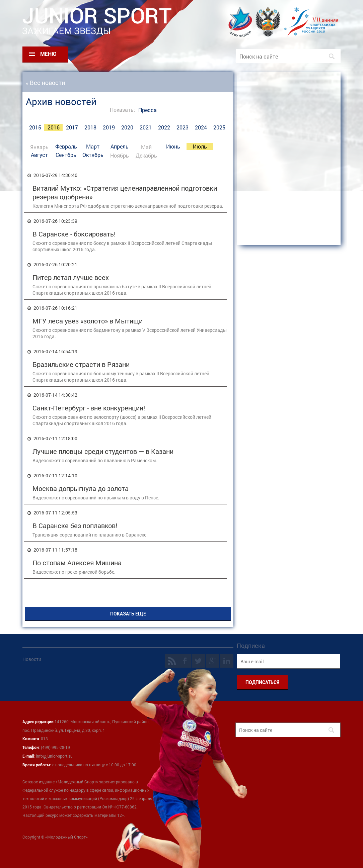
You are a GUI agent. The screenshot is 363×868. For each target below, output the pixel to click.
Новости (32, 659)
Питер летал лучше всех (71, 277)
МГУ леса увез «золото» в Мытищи (88, 321)
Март (93, 146)
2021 (146, 127)
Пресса (148, 110)
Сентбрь (66, 155)
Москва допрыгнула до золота (81, 488)
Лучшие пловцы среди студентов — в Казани (103, 451)
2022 (164, 127)
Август (39, 155)
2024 (201, 127)
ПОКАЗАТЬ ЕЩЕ (128, 614)
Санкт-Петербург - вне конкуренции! (89, 408)
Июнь (173, 146)
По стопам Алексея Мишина (77, 563)
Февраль (66, 146)
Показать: (122, 110)
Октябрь (93, 155)
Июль (200, 146)
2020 (127, 127)
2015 (35, 127)
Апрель (120, 146)
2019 (109, 127)
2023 (183, 127)
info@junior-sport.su (54, 756)
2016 (54, 127)
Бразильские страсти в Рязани (81, 364)
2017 (72, 127)
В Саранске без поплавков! (75, 525)
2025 (219, 127)
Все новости (47, 83)
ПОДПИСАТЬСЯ (262, 682)
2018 (90, 127)
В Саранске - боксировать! (74, 234)
